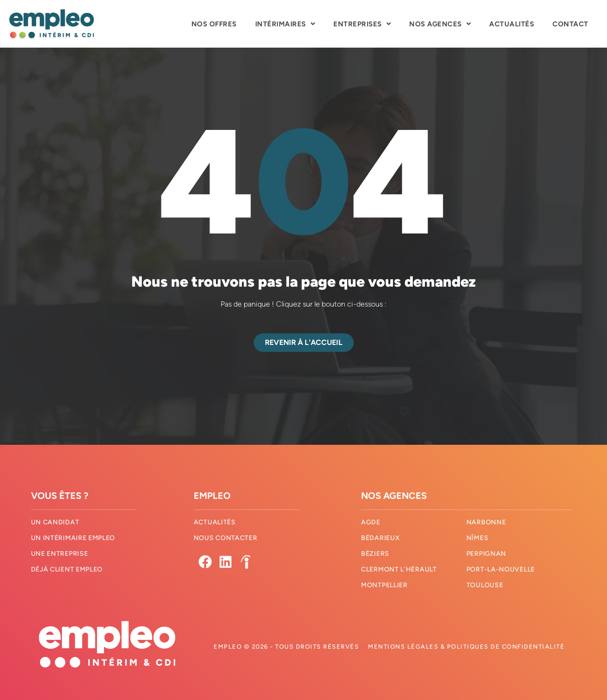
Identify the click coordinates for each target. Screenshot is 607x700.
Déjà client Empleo (67, 569)
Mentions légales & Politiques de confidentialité (466, 647)
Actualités (512, 24)
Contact (570, 24)
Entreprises (362, 24)
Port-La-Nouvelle (501, 569)
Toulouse (485, 585)
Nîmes (478, 538)
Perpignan (486, 554)
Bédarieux (380, 538)
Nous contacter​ (226, 538)
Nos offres (214, 24)
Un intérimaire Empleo (73, 538)
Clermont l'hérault (399, 569)
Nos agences (440, 24)
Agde (371, 522)
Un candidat (55, 522)
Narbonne (486, 522)
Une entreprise (60, 554)
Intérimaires (285, 24)
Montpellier (384, 585)
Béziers (375, 554)
